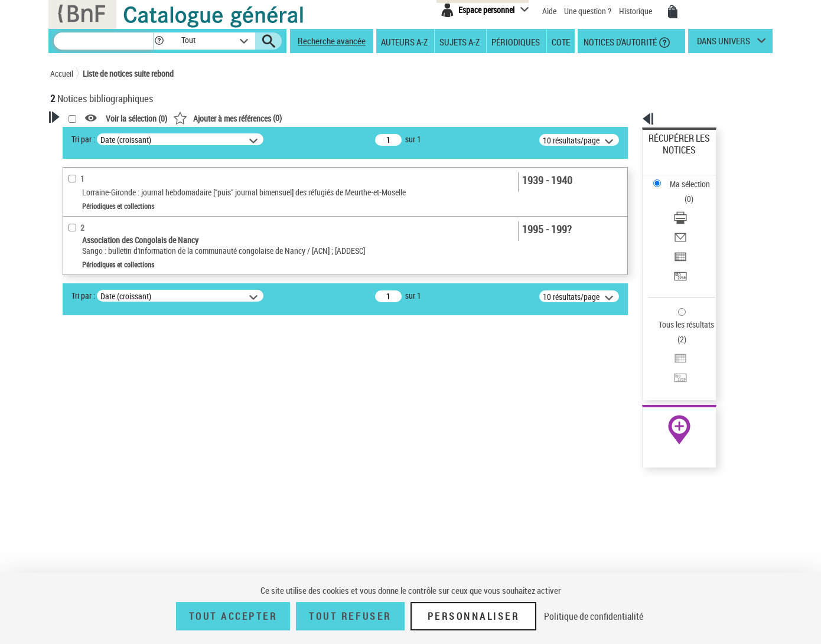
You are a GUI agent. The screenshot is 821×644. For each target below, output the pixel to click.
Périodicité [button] (82, 328)
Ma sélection (671, 157)
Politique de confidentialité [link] (594, 616)
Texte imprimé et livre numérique (118, 310)
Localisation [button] (84, 466)
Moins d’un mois (93, 346)
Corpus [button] (75, 564)
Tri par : (235, 139)
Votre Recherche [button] (99, 137)
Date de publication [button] (97, 525)
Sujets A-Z (460, 41)
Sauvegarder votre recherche (124, 230)
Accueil (62, 73)
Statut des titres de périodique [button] (118, 382)
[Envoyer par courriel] (695, 192)
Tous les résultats (679, 252)
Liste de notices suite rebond (128, 73)
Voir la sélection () (288, 118)
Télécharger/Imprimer (685, 177)
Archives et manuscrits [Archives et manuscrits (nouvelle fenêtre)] (669, 361)
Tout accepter (233, 616)
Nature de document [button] (99, 274)
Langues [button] (77, 505)
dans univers (724, 44)
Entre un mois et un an (103, 364)
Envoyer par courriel (683, 192)
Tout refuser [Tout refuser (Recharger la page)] (350, 616)
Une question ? (588, 11)
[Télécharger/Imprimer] (695, 178)
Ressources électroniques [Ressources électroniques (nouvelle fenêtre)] (673, 374)
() (379, 118)
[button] (159, 41)
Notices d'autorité (619, 41)
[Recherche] (103, 41)
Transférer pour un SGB (688, 220)
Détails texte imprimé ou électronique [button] (107, 424)
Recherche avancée (332, 41)
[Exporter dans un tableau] (695, 206)
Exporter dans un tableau (692, 206)
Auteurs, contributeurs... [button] (107, 485)
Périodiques (516, 41)
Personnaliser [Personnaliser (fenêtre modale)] (474, 616)
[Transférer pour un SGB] (695, 220)
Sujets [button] (74, 544)
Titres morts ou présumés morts (118, 400)
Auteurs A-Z (404, 41)
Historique (636, 11)
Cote (561, 41)
